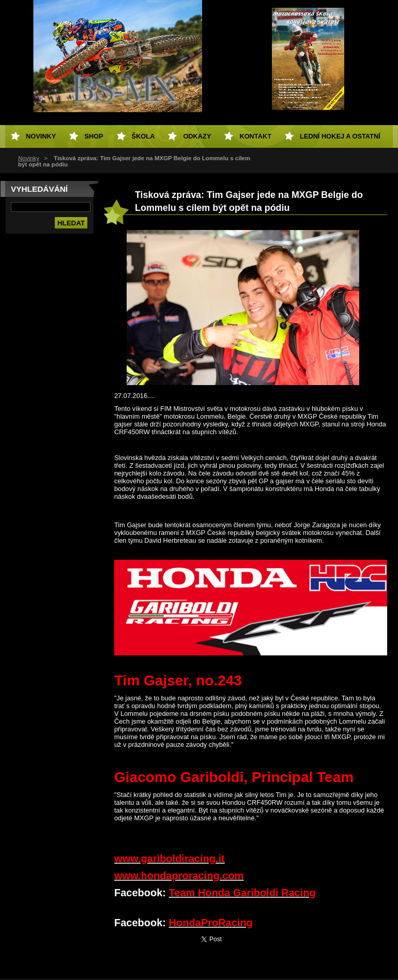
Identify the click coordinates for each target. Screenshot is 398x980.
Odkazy (197, 136)
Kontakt (255, 136)
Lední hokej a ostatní (340, 136)
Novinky (29, 158)
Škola (143, 136)
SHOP (94, 136)
